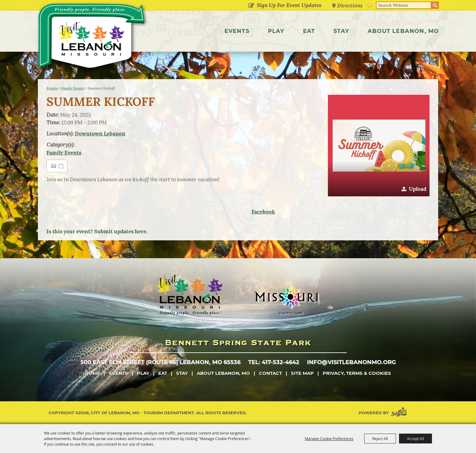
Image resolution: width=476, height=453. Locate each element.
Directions (350, 5)
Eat (309, 31)
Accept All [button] (415, 439)
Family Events (73, 88)
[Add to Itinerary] (61, 166)
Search (435, 5)
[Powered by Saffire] (400, 413)
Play (276, 31)
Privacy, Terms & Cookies (357, 373)
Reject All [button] (380, 439)
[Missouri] (286, 300)
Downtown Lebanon (100, 134)
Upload (418, 189)
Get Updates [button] (251, 6)
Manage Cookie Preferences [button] (329, 439)
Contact (270, 373)
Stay (341, 31)
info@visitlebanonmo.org (351, 362)
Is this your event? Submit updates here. (97, 231)
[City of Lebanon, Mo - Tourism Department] (93, 38)
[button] (379, 146)
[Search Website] (404, 5)
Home (93, 373)
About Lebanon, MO (403, 31)
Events (237, 31)
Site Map (302, 373)
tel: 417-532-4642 (274, 362)
